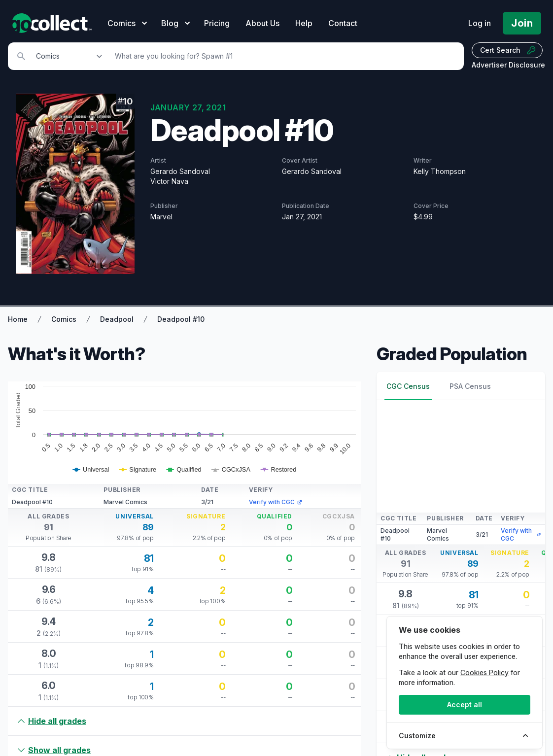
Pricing (217, 23)
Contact (343, 23)
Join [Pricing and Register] (522, 23)
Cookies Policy (484, 672)
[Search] (284, 56)
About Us (262, 23)
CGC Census (408, 386)
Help (304, 23)
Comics (64, 319)
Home (18, 319)
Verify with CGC (276, 502)
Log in (480, 23)
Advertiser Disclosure (508, 65)
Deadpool (117, 319)
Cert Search (508, 50)
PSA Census (470, 386)
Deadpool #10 (181, 319)
